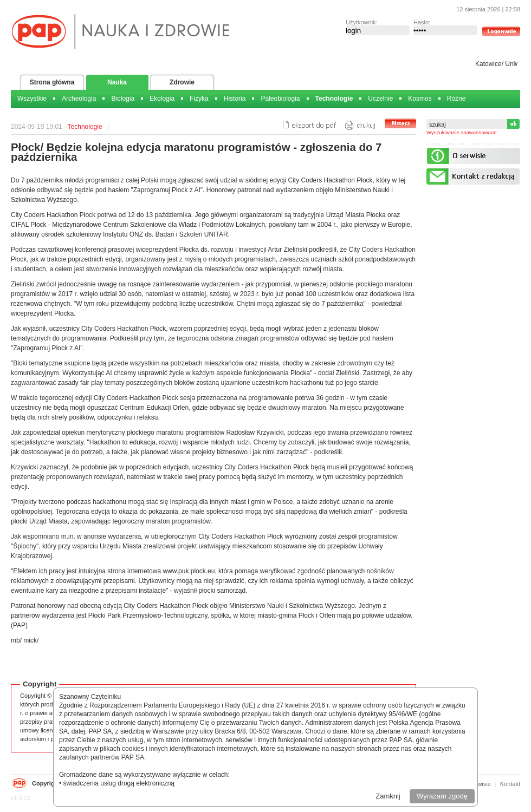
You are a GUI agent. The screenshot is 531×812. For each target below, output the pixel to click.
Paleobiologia (280, 99)
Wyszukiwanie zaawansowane (462, 132)
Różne (456, 99)
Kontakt (510, 784)
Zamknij (388, 796)
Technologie (334, 99)
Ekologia (162, 99)
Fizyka (199, 99)
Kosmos (420, 99)
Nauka (117, 82)
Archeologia (79, 99)
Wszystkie (32, 99)
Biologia (123, 99)
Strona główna (52, 82)
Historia (235, 99)
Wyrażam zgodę (442, 796)
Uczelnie (380, 99)
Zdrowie (182, 82)
